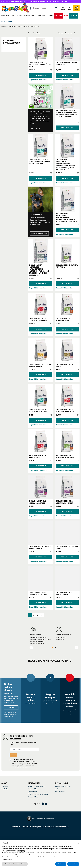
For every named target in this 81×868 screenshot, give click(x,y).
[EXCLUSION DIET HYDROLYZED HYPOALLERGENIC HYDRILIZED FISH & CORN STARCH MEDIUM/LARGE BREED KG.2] (67, 146)
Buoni (57, 797)
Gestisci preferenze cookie (37, 800)
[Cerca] (44, 8)
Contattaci (5, 789)
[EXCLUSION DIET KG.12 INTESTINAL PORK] (67, 305)
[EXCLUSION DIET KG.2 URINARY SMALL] (67, 578)
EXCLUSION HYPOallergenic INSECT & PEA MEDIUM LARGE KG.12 (40, 65)
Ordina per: (61, 33)
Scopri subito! (35, 128)
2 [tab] (56, 647)
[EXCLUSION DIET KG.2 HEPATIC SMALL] (40, 441)
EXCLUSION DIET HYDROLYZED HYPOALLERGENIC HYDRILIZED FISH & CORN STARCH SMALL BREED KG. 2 (66, 218)
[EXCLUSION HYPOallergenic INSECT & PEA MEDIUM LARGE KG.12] (40, 49)
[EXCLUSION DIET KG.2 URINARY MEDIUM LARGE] (40, 578)
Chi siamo (5, 786)
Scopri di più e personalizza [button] (15, 864)
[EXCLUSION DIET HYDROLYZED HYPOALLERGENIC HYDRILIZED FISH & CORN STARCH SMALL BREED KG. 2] (67, 199)
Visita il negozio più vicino (39, 233)
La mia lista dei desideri (63, 800)
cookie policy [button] (21, 851)
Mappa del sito (33, 797)
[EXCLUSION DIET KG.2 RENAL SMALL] (67, 533)
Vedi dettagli (60, 639)
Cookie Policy (33, 792)
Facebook (43, 807)
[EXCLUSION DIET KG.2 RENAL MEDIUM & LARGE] (40, 533)
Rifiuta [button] (61, 864)
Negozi (4, 792)
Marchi (4, 794)
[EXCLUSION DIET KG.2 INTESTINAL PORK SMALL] (67, 441)
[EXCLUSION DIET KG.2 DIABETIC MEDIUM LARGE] (40, 396)
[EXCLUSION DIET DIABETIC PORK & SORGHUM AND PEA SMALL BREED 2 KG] (40, 146)
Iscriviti (13, 755)
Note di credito (60, 792)
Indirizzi (58, 794)
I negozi (11, 708)
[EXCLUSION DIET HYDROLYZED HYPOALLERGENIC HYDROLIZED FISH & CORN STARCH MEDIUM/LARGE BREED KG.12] (40, 251)
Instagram (46, 807)
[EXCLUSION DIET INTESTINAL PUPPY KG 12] (67, 251)
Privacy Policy (33, 789)
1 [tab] (52, 647)
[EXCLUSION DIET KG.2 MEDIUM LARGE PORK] (40, 487)
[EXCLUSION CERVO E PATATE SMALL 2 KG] (67, 49)
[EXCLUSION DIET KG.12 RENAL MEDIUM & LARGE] (40, 350)
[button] (78, 843)
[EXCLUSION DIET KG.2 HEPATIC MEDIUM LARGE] (67, 396)
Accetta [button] (73, 864)
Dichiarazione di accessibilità (38, 794)
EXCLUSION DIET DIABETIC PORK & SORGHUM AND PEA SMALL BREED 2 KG (40, 162)
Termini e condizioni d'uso (37, 786)
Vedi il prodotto (40, 75)
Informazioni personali (63, 786)
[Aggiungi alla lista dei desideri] (51, 70)
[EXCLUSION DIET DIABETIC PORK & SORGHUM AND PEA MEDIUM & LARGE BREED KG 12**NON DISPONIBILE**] (67, 96)
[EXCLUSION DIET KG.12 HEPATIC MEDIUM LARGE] (40, 305)
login (8, 712)
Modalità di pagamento (37, 643)
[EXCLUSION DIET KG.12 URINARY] (67, 350)
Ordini (57, 789)
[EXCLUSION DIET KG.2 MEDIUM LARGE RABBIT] (67, 487)
